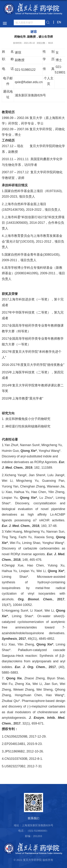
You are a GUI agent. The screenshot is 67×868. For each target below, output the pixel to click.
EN (59, 22)
